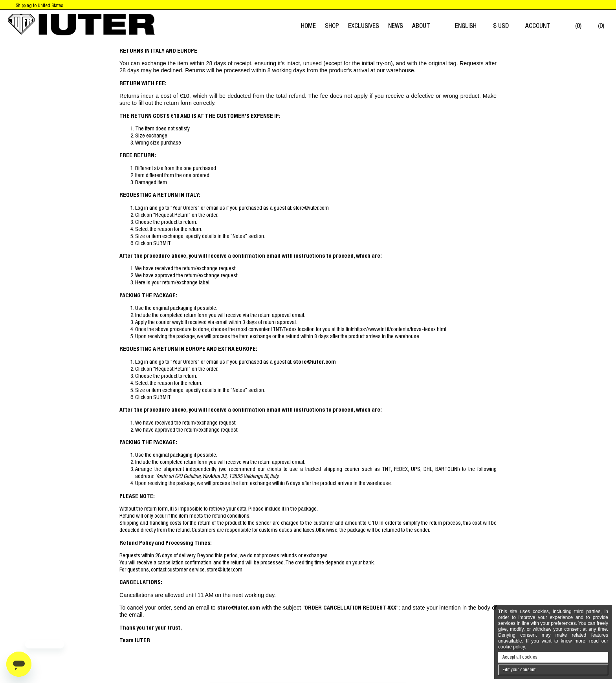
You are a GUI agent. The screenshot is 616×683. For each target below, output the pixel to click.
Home (308, 26)
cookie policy (511, 647)
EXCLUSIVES (364, 26)
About (421, 26)
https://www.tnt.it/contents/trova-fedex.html (400, 329)
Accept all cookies (520, 657)
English (469, 26)
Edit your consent (519, 670)
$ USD (505, 26)
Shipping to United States (39, 5)
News (396, 26)
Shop (332, 26)
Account (542, 26)
